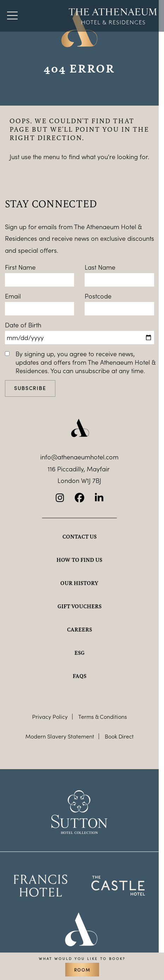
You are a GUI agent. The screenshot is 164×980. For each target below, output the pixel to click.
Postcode (98, 296)
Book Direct (119, 736)
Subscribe (30, 388)
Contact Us (80, 536)
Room (82, 970)
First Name (20, 267)
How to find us (79, 560)
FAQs (80, 676)
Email (13, 296)
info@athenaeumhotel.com (79, 457)
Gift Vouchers (80, 606)
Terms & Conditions (103, 717)
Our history (79, 583)
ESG (80, 653)
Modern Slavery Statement (60, 736)
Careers (80, 629)
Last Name (100, 267)
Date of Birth (23, 325)
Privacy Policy (50, 717)
